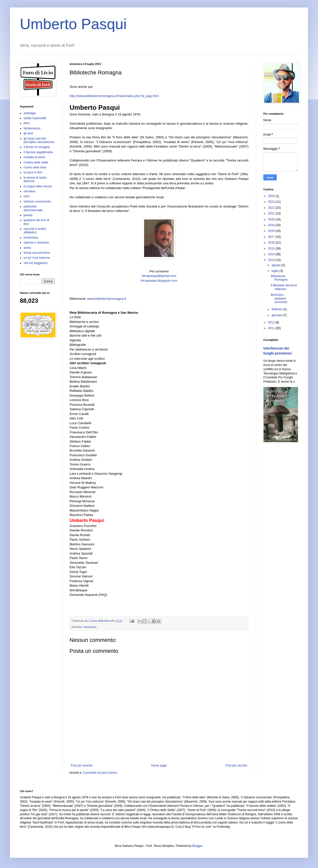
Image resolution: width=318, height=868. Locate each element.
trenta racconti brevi (37, 253)
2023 (272, 202)
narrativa (29, 191)
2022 (272, 208)
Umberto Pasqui (73, 24)
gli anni (28, 133)
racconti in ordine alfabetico (35, 231)
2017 (272, 237)
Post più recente (82, 766)
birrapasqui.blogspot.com (159, 281)
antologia (30, 113)
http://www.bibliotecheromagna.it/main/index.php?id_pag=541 (114, 96)
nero (27, 196)
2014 (272, 254)
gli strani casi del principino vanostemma (39, 140)
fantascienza (32, 128)
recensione (90, 627)
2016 (272, 243)
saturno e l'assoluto (36, 243)
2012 (272, 322)
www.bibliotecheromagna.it (106, 299)
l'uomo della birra (35, 167)
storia (27, 248)
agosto (276, 265)
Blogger (197, 846)
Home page (159, 766)
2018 (272, 231)
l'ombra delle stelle (36, 162)
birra (27, 123)
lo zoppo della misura (38, 186)
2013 (272, 260)
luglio (275, 271)
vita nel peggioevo (36, 263)
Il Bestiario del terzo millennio (284, 287)
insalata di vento (34, 157)
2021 (272, 213)
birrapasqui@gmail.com (159, 276)
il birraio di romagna (37, 147)
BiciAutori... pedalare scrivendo (279, 298)
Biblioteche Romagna (279, 278)
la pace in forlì (33, 172)
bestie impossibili (35, 118)
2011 (272, 328)
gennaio (277, 315)
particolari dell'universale (33, 208)
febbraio (277, 309)
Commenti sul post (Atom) (100, 773)
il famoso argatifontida (38, 152)
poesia (28, 215)
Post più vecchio (236, 766)
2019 (272, 225)
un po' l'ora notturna (37, 258)
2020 (272, 219)
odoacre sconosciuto (37, 202)
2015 (272, 249)
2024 (272, 196)
